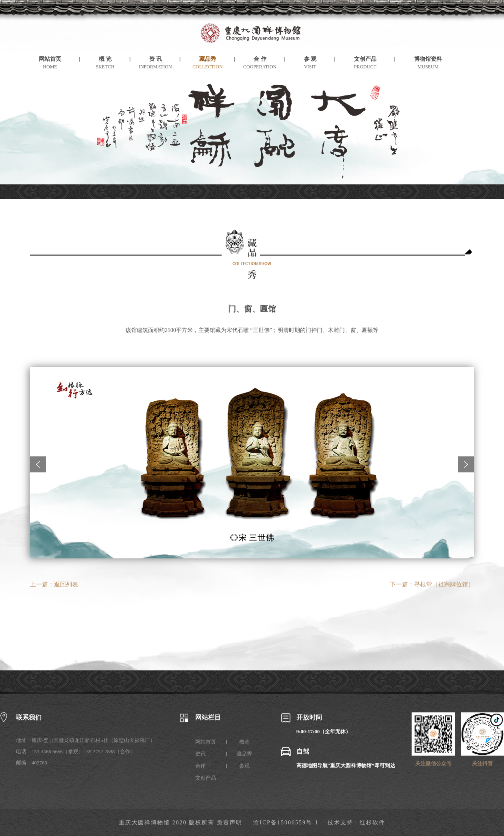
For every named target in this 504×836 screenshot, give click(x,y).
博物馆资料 (428, 59)
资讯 (200, 754)
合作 (200, 766)
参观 (244, 766)
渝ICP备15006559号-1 (286, 823)
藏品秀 (208, 59)
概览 (244, 742)
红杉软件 (372, 823)
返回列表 (66, 584)
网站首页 (50, 59)
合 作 (260, 59)
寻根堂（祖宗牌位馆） (444, 584)
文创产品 (365, 59)
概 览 (105, 59)
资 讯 (156, 59)
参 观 (310, 59)
